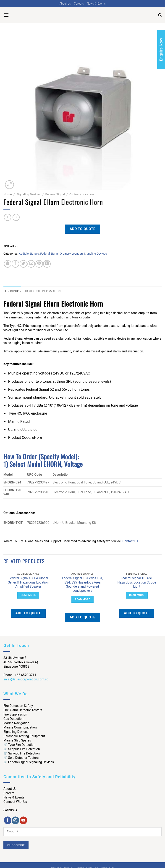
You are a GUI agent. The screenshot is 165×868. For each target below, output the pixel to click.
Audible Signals (29, 254)
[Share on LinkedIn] (47, 264)
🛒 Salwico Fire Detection (22, 753)
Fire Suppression (15, 714)
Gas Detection (13, 719)
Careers (79, 3)
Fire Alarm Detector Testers (23, 710)
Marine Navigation (16, 723)
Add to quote (82, 229)
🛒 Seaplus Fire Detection (22, 749)
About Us (65, 3)
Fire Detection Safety (18, 706)
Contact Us (130, 541)
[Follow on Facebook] (8, 820)
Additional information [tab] (43, 291)
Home (8, 194)
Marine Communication (20, 727)
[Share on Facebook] (15, 264)
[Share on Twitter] (23, 264)
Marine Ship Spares (17, 740)
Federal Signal (55, 194)
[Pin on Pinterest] (39, 264)
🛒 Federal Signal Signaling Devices (29, 762)
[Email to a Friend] (31, 264)
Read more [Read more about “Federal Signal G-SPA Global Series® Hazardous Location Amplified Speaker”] (28, 595)
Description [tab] (12, 291)
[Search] (160, 15)
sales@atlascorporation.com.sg (26, 679)
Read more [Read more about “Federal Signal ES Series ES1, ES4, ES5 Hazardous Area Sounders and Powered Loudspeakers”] (82, 599)
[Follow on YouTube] (23, 820)
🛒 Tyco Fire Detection (19, 745)
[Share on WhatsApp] (8, 264)
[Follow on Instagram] (15, 820)
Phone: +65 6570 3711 (20, 675)
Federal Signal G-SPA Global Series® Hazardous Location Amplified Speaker (28, 582)
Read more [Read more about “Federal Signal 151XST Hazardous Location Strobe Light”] (137, 595)
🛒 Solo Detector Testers (21, 758)
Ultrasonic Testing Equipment (24, 736)
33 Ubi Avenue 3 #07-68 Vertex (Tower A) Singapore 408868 (21, 662)
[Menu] (6, 15)
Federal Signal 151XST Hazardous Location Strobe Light (137, 582)
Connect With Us (15, 802)
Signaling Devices (29, 194)
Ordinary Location (82, 194)
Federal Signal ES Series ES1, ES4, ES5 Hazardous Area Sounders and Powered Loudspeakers (83, 584)
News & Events (96, 3)
